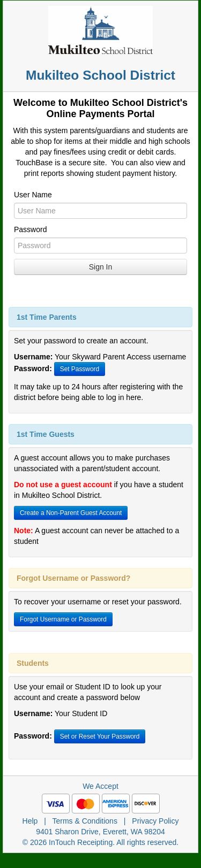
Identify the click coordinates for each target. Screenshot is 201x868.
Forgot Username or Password (63, 619)
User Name (33, 195)
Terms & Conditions (85, 821)
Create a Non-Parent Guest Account (71, 513)
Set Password (80, 369)
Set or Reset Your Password (100, 736)
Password (30, 229)
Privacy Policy (155, 821)
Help (30, 821)
